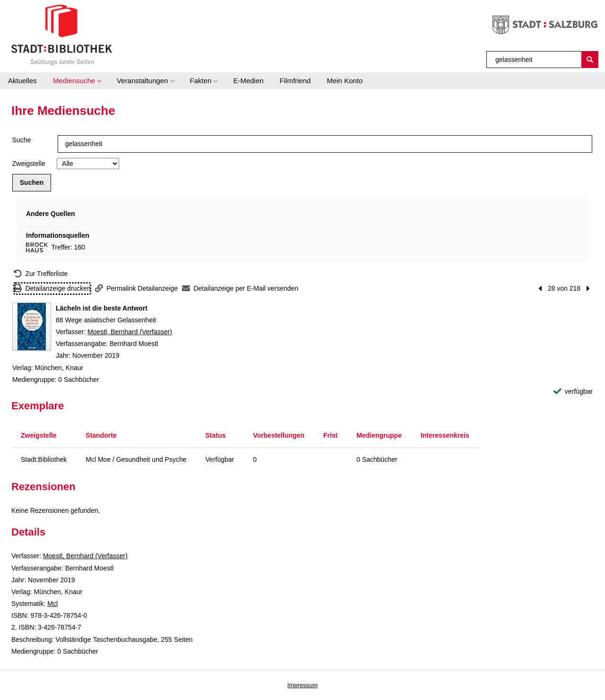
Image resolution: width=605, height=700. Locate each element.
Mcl (52, 604)
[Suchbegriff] (534, 60)
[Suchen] (590, 60)
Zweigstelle (29, 164)
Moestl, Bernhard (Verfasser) (130, 332)
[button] (77, 81)
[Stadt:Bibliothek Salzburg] (62, 35)
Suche (22, 140)
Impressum (302, 685)
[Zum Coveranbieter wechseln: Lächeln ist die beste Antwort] (32, 327)
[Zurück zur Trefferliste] (41, 274)
